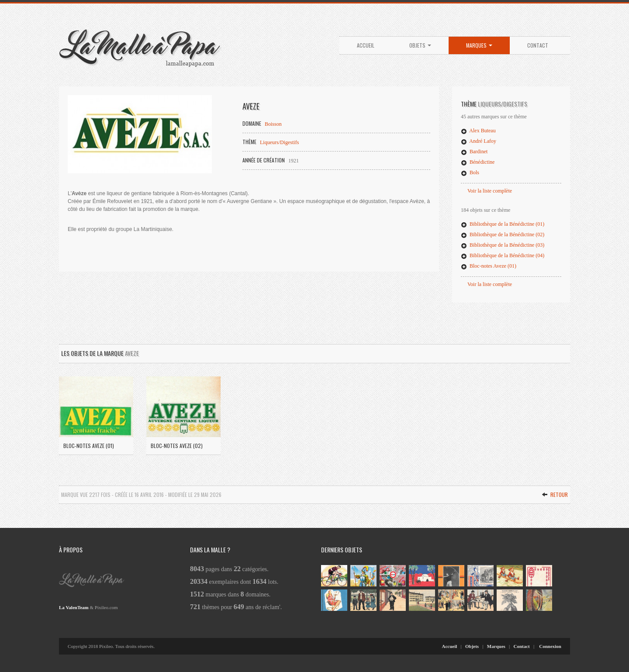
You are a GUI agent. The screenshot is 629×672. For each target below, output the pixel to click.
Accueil (366, 45)
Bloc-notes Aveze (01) (489, 266)
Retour (555, 495)
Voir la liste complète (490, 191)
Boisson (273, 124)
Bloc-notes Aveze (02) (177, 446)
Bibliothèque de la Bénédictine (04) (503, 255)
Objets (420, 45)
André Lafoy (479, 141)
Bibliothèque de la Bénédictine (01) (503, 224)
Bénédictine (478, 162)
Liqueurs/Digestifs (279, 142)
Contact (538, 45)
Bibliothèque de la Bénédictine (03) (503, 245)
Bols (470, 172)
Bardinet (474, 152)
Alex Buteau (478, 131)
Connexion (550, 646)
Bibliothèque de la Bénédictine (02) (503, 234)
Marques (479, 45)
